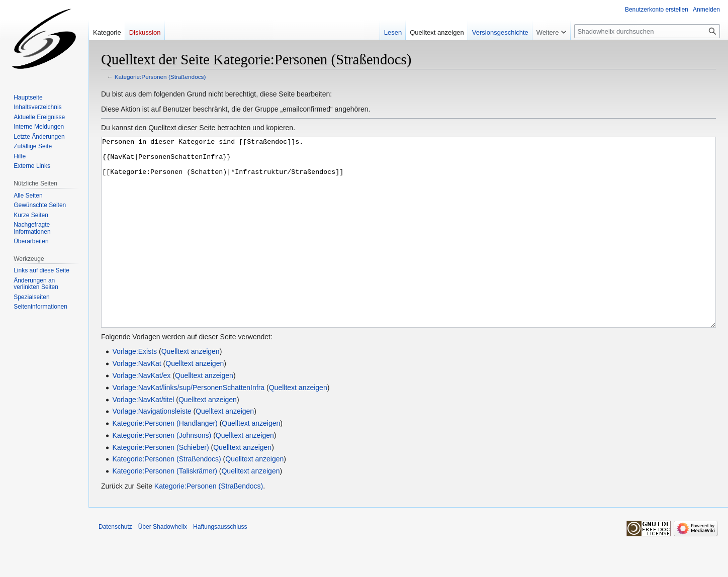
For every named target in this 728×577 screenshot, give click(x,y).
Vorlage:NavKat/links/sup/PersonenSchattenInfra (188, 425)
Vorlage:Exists (134, 389)
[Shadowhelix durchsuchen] (647, 31)
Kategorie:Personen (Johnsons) (162, 473)
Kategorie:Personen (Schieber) (160, 485)
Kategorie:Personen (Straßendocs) (160, 77)
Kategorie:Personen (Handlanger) (165, 461)
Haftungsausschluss (220, 564)
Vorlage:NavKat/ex (141, 413)
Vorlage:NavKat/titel (143, 437)
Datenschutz (115, 564)
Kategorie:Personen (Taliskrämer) (165, 509)
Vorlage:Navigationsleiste (152, 449)
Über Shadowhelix (163, 564)
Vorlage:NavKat (136, 401)
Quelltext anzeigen (191, 389)
